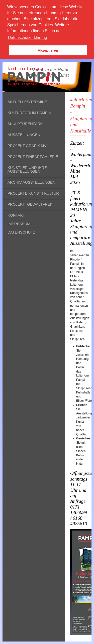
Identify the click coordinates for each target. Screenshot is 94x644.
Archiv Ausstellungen (31, 182)
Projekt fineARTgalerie (33, 157)
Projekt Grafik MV (27, 146)
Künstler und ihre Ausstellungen (27, 169)
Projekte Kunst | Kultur (33, 193)
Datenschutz (21, 232)
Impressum (19, 224)
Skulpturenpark (25, 124)
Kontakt (16, 215)
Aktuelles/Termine (27, 102)
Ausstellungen (24, 135)
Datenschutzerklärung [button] (28, 38)
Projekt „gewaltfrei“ (30, 204)
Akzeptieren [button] (48, 50)
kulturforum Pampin (29, 113)
